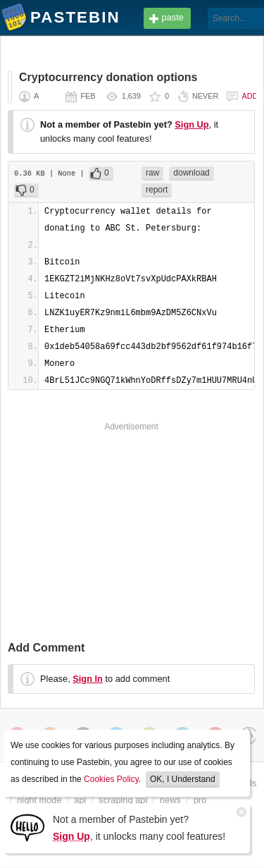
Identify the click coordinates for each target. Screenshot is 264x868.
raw (152, 173)
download (191, 173)
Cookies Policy (111, 779)
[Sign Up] (27, 827)
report (157, 190)
